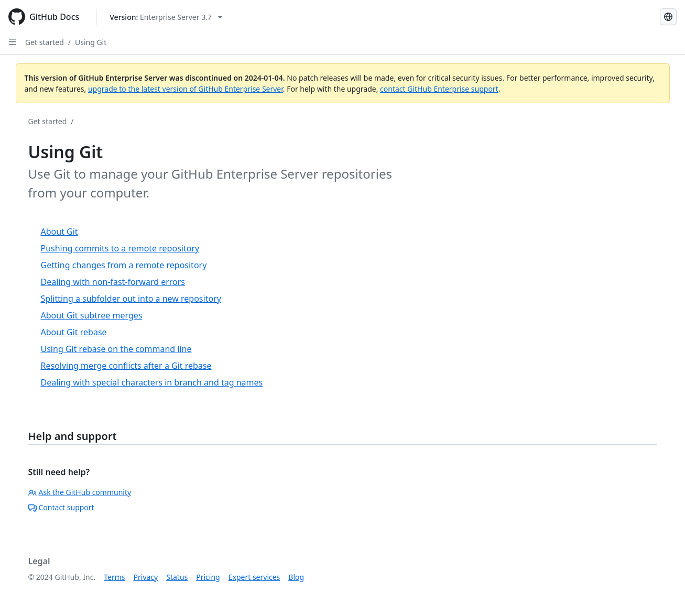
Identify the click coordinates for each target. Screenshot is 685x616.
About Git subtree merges (92, 315)
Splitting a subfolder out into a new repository (131, 299)
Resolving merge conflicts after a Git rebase (126, 366)
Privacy (146, 577)
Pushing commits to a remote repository (120, 248)
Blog (296, 577)
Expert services (254, 577)
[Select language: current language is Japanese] (668, 17)
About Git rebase (74, 332)
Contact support (61, 507)
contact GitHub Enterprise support (439, 89)
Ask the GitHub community (80, 492)
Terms (114, 577)
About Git (59, 232)
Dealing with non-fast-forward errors (113, 282)
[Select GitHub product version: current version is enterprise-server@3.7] (166, 17)
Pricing (208, 577)
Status (177, 577)
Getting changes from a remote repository (124, 265)
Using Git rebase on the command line (116, 349)
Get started (45, 42)
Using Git (91, 42)
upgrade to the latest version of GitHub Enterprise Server (186, 89)
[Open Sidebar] (13, 42)
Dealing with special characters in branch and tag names (152, 382)
